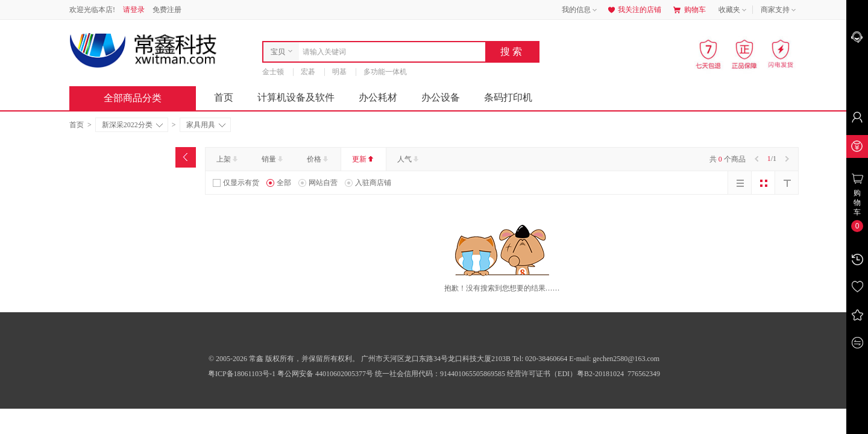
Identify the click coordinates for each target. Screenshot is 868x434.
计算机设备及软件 (296, 97)
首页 (224, 97)
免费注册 (167, 10)
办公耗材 (378, 97)
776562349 (643, 374)
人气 (409, 159)
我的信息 (580, 10)
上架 (228, 159)
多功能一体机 (385, 72)
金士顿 (273, 72)
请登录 (134, 10)
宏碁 (308, 72)
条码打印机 (508, 97)
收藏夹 (734, 10)
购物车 (690, 10)
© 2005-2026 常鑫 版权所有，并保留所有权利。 (284, 359)
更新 (364, 159)
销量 (273, 159)
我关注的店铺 (634, 10)
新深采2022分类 (132, 125)
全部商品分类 (142, 98)
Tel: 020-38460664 (541, 359)
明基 (339, 72)
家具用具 (206, 125)
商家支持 (779, 10)
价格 (319, 159)
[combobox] (389, 52)
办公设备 (441, 97)
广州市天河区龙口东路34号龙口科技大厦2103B (437, 359)
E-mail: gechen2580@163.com (614, 359)
